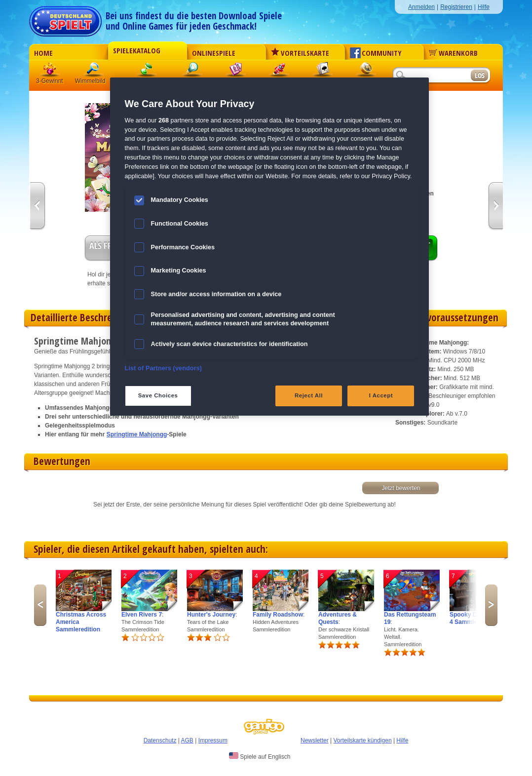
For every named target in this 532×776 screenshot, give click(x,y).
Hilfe (484, 7)
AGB (187, 740)
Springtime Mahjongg (137, 434)
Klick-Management (147, 71)
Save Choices (158, 395)
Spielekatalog (137, 50)
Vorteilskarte (300, 53)
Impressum (213, 740)
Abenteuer (366, 71)
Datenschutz (160, 740)
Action (279, 71)
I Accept (381, 395)
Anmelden (421, 7)
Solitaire (323, 71)
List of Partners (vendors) (164, 368)
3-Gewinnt (50, 81)
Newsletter (315, 740)
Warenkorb (453, 53)
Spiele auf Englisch (260, 756)
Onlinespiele (214, 53)
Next (491, 605)
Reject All (309, 395)
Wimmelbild (94, 71)
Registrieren (456, 7)
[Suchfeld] (431, 76)
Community (376, 53)
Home (43, 53)
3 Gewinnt (50, 71)
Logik (192, 71)
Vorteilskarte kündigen (362, 740)
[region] (270, 246)
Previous (40, 605)
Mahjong (236, 71)
